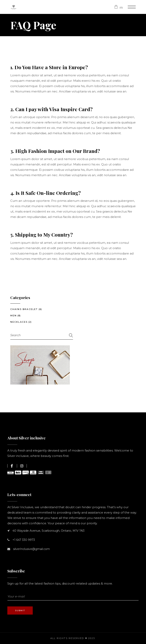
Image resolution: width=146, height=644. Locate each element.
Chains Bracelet (24, 309)
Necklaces (19, 322)
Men (14, 316)
